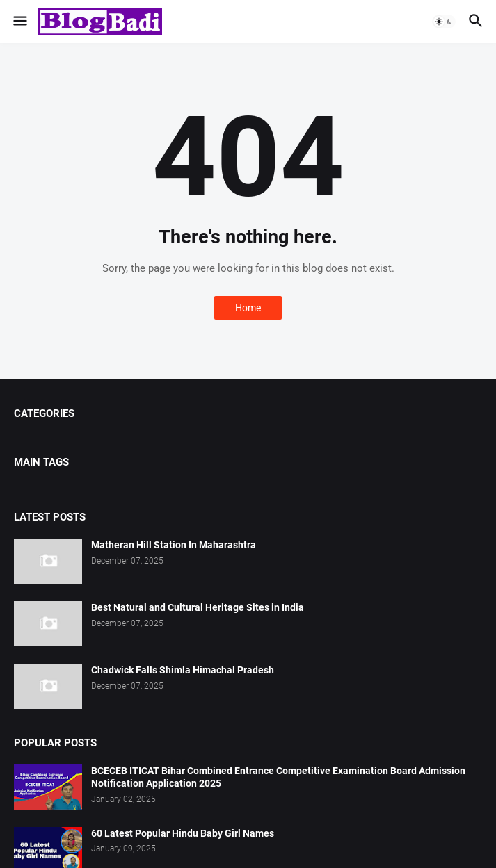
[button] (19, 22)
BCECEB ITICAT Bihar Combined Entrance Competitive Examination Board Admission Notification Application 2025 (278, 777)
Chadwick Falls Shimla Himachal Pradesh (183, 670)
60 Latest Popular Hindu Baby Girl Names (183, 833)
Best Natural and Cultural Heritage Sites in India (198, 607)
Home (248, 308)
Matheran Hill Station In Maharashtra (174, 545)
